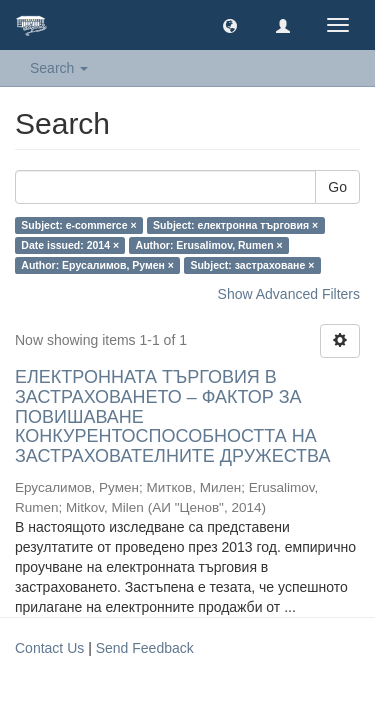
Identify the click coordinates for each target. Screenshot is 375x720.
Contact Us (49, 648)
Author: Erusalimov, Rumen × (209, 245)
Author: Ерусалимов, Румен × (97, 265)
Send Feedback (145, 648)
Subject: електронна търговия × (235, 225)
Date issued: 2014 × (70, 245)
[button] (230, 25)
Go (337, 187)
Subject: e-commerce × (78, 225)
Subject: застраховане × (252, 265)
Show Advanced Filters (289, 294)
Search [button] (59, 68)
